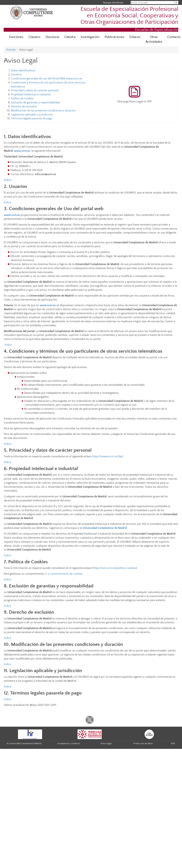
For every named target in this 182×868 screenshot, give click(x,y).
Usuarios (16, 75)
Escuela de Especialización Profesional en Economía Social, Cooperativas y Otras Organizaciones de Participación (129, 16)
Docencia (52, 37)
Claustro (34, 37)
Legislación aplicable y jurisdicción (32, 115)
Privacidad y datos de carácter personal (35, 90)
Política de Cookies (22, 98)
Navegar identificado (113, 3)
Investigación (90, 37)
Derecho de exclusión (24, 107)
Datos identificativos (23, 70)
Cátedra (70, 37)
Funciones (16, 37)
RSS (173, 743)
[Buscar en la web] (176, 3)
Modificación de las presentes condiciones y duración (43, 111)
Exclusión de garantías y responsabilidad (35, 103)
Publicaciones (114, 37)
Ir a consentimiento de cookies (64, 574)
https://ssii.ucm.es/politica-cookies (115, 568)
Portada (11, 50)
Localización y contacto (69, 743)
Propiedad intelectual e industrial (31, 94)
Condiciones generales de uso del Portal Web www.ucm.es (47, 79)
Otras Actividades (154, 39)
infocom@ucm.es (45, 174)
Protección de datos (143, 743)
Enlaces (135, 37)
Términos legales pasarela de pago (32, 118)
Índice (8, 180)
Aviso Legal (106, 743)
